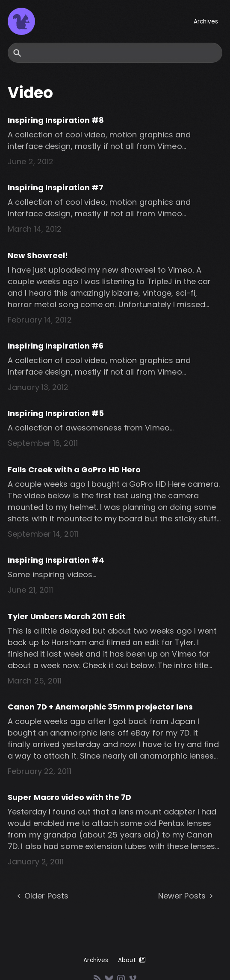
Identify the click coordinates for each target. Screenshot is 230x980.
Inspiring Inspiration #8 (56, 120)
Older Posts (42, 896)
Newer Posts (186, 896)
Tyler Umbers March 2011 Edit (66, 616)
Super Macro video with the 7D (69, 797)
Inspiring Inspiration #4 (56, 560)
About (132, 960)
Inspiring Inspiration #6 (56, 346)
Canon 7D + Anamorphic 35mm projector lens (100, 707)
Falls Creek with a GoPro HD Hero (74, 470)
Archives (206, 22)
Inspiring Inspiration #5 (56, 413)
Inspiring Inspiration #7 (56, 188)
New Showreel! (38, 255)
